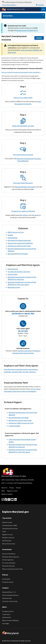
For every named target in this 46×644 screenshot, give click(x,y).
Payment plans (13, 274)
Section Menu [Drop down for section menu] (8, 16)
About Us (4, 488)
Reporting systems (14, 287)
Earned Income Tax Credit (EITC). (27, 30)
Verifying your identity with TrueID (19, 246)
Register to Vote (12, 491)
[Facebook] (6, 500)
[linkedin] (15, 500)
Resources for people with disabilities (20, 243)
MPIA (3, 491)
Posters (18, 488)
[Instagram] (3, 500)
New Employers (13, 269)
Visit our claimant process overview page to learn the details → (21, 72)
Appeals (10, 235)
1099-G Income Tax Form (16, 232)
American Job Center (25, 351)
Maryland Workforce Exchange (25, 187)
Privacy (12, 488)
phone (37, 215)
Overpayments (13, 238)
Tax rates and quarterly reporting (19, 272)
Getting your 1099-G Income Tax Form (21, 423)
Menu (43, 9)
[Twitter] (9, 500)
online (25, 215)
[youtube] (12, 500)
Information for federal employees (19, 240)
